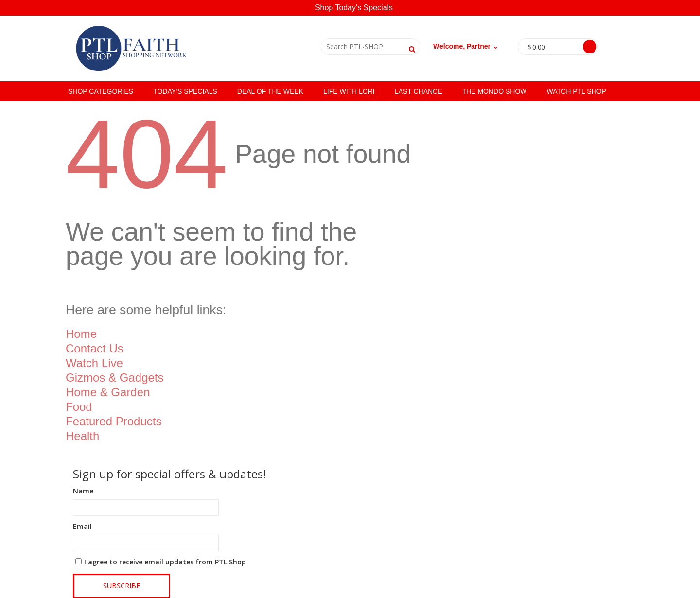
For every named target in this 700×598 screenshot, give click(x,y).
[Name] (146, 508)
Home (81, 334)
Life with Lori (349, 91)
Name (83, 491)
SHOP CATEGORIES (101, 91)
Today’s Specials (185, 91)
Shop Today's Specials (354, 8)
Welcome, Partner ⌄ (466, 46)
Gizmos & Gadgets (114, 378)
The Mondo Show (495, 91)
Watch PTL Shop (577, 91)
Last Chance (419, 91)
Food (79, 407)
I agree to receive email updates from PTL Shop (165, 562)
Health (82, 436)
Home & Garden (108, 392)
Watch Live (94, 363)
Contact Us (95, 348)
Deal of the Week (270, 91)
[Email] (146, 543)
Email (82, 526)
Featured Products (114, 421)
